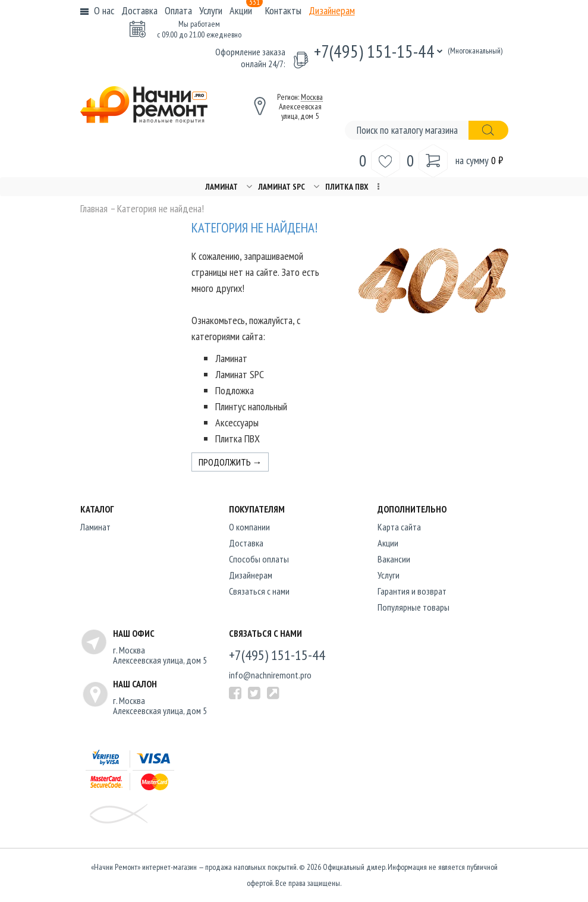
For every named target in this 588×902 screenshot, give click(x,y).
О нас (104, 10)
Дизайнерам (332, 10)
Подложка (235, 390)
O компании (249, 527)
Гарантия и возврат (412, 591)
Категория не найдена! (161, 209)
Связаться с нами (259, 591)
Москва (312, 97)
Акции (246, 10)
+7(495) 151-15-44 (374, 51)
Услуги (211, 10)
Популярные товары (414, 607)
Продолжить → (230, 462)
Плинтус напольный (251, 406)
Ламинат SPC (282, 187)
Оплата (178, 10)
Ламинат (221, 187)
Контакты (283, 10)
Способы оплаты (259, 559)
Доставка (139, 10)
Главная (94, 209)
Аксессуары (237, 422)
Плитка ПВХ (347, 187)
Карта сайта (399, 527)
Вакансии (394, 559)
